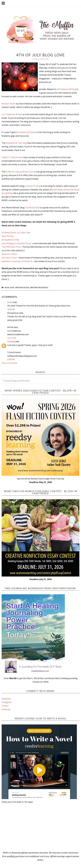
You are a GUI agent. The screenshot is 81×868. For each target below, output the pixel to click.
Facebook (6, 699)
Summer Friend (32, 186)
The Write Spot (32, 208)
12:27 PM (12, 338)
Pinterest (6, 709)
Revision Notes (9, 104)
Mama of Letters (9, 254)
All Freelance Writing (66, 89)
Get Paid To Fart (9, 258)
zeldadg (11, 342)
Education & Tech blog (16, 143)
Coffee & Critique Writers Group (21, 172)
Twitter (5, 706)
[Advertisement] (40, 827)
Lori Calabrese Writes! (12, 114)
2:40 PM (11, 359)
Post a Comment (9, 363)
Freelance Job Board (27, 132)
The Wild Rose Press (11, 247)
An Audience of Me (10, 240)
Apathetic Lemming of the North (17, 261)
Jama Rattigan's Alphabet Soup (16, 243)
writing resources (39, 287)
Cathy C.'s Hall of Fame (12, 157)
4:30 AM (11, 309)
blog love (9, 287)
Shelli (10, 302)
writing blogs (22, 287)
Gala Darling (7, 236)
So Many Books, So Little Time (16, 233)
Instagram (7, 702)
